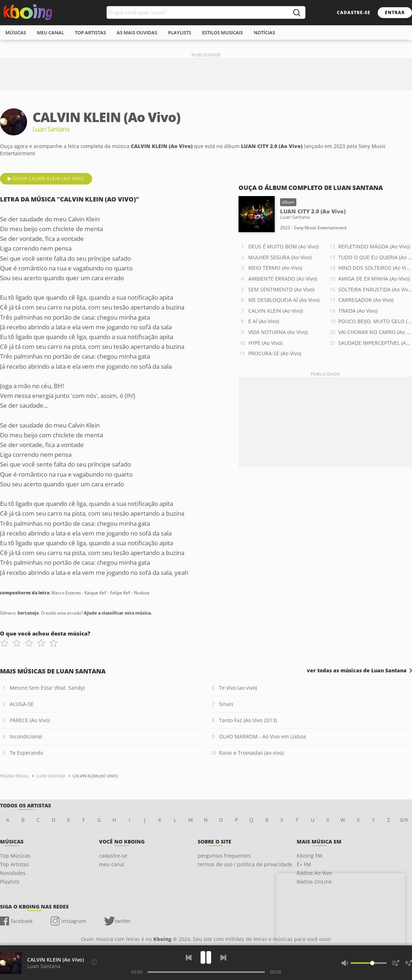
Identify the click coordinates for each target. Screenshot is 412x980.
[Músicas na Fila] (396, 963)
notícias (264, 32)
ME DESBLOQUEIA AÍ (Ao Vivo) (284, 300)
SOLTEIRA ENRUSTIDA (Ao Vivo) (375, 289)
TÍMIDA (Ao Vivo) (358, 311)
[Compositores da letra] (94, 962)
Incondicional (26, 736)
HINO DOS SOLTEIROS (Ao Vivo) (375, 268)
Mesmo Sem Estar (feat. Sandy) (47, 688)
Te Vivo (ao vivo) (238, 688)
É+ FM (304, 864)
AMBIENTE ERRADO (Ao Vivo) (283, 279)
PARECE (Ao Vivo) (30, 720)
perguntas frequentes (224, 856)
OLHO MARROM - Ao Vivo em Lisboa (262, 736)
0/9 (404, 820)
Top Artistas (14, 864)
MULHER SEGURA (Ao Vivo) (280, 257)
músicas (16, 32)
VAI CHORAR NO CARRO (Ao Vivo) (375, 332)
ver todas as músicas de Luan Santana (357, 671)
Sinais (226, 704)
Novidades (13, 873)
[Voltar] (189, 958)
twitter (123, 921)
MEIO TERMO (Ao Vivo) (275, 268)
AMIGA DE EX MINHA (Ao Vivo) (374, 279)
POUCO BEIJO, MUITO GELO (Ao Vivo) (375, 321)
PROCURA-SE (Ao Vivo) (275, 353)
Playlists (10, 882)
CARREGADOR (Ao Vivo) (366, 300)
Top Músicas (15, 856)
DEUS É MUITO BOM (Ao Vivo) (284, 246)
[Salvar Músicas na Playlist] (408, 963)
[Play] (206, 957)
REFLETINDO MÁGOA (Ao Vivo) (374, 246)
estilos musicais (222, 32)
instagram (74, 921)
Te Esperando (26, 753)
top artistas (90, 32)
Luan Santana (44, 966)
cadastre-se (354, 12)
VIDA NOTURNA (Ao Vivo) (278, 332)
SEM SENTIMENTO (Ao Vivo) (281, 289)
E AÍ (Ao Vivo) (264, 321)
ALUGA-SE (22, 704)
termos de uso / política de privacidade (245, 864)
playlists (180, 32)
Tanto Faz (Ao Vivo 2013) (248, 720)
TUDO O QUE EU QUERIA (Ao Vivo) (375, 257)
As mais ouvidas (137, 32)
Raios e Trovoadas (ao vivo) (251, 753)
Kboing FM (310, 856)
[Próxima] (223, 958)
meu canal (50, 32)
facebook (22, 921)
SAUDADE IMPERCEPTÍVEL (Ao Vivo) (375, 343)
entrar (395, 12)
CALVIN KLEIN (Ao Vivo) (276, 311)
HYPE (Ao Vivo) (265, 343)
